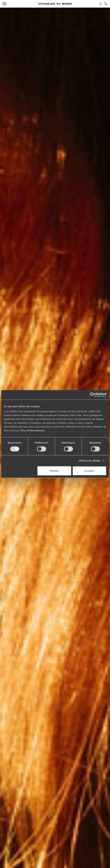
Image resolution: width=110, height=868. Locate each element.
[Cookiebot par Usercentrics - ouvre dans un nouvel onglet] (92, 395)
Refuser (54, 471)
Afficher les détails (89, 461)
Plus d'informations (33, 430)
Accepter (89, 471)
